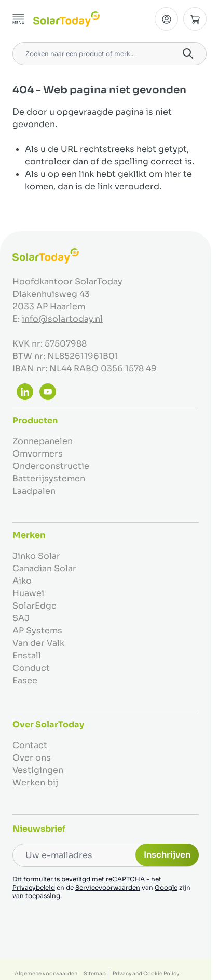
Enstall (27, 655)
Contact (30, 745)
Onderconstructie (51, 466)
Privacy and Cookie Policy (146, 974)
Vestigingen (38, 770)
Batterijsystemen (49, 479)
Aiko (22, 581)
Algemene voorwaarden (46, 974)
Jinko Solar (36, 556)
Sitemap (95, 974)
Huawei (28, 593)
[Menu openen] (19, 19)
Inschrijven (167, 855)
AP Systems (37, 631)
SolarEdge (35, 606)
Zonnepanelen (43, 441)
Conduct (31, 668)
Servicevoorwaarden (108, 887)
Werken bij (35, 783)
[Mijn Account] (166, 19)
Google (166, 887)
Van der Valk (38, 643)
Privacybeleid (34, 887)
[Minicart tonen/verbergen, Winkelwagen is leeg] (195, 19)
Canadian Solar (44, 568)
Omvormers (38, 454)
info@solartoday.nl (62, 319)
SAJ (21, 618)
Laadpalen (34, 491)
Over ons (32, 758)
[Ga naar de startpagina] (66, 19)
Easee (25, 680)
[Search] (188, 53)
